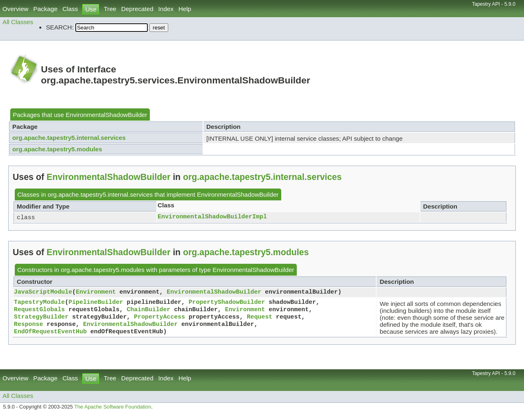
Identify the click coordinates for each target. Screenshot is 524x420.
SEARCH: (60, 27)
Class (70, 9)
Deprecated (137, 9)
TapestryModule (39, 303)
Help (185, 9)
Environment (96, 293)
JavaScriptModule (43, 293)
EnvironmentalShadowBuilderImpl (212, 217)
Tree (110, 9)
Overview (15, 9)
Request (260, 319)
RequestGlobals (39, 311)
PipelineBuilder (96, 303)
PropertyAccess (159, 319)
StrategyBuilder (41, 319)
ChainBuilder (149, 311)
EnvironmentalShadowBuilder (106, 115)
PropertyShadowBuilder (227, 303)
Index (166, 9)
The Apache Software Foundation (113, 411)
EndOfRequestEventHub (50, 336)
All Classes (18, 22)
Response (28, 328)
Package (45, 9)
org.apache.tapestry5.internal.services (69, 138)
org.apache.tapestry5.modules (57, 149)
